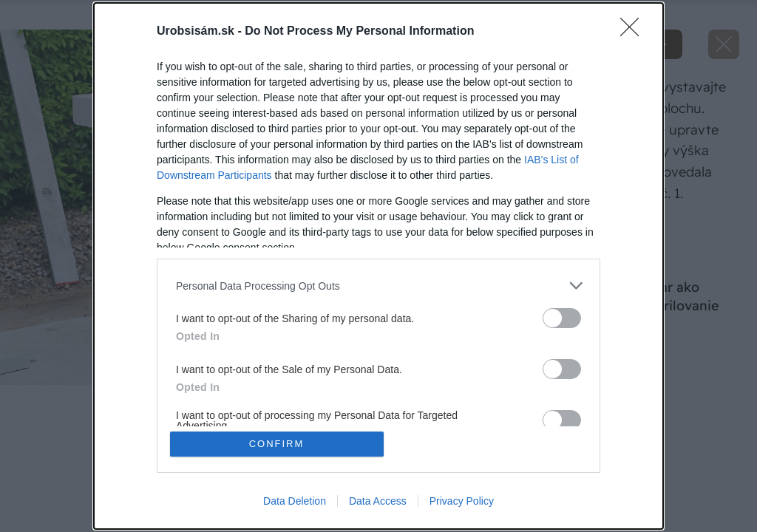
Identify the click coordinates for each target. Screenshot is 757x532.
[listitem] (378, 286)
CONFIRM (277, 444)
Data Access (378, 501)
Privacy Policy (462, 501)
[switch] (562, 318)
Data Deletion (295, 501)
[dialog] (378, 266)
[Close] (634, 32)
